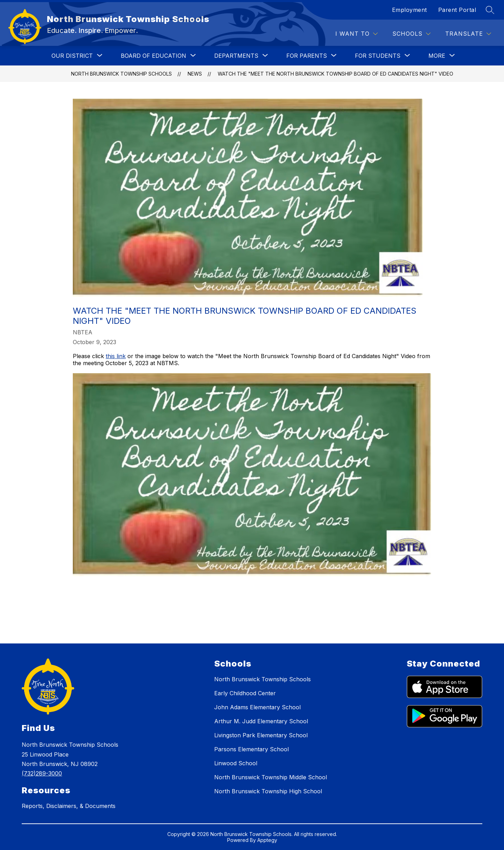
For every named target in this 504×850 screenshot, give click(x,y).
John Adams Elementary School (257, 707)
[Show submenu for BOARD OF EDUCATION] (153, 56)
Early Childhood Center (245, 693)
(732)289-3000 (42, 773)
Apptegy (267, 840)
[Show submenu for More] (437, 56)
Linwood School (236, 763)
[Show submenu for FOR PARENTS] (307, 56)
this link (116, 356)
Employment (409, 10)
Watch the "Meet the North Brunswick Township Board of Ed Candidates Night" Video (335, 74)
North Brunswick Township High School (268, 791)
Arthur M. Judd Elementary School (261, 721)
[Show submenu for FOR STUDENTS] (378, 56)
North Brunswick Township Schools (121, 74)
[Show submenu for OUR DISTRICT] (72, 56)
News (195, 74)
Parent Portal (457, 10)
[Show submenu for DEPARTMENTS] (236, 56)
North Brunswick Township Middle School (271, 777)
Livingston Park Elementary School (261, 735)
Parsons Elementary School (251, 749)
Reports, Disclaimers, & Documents (69, 806)
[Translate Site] (468, 34)
